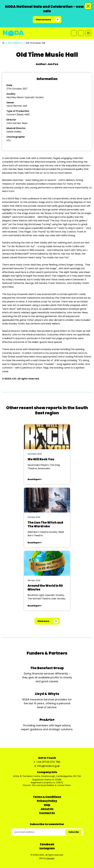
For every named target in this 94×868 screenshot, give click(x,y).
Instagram (47, 848)
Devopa (50, 858)
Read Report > (35, 479)
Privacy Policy (47, 801)
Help (47, 805)
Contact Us (47, 813)
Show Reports (15, 43)
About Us (47, 809)
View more (43, 621)
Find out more (43, 20)
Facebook (47, 844)
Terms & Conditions (47, 797)
